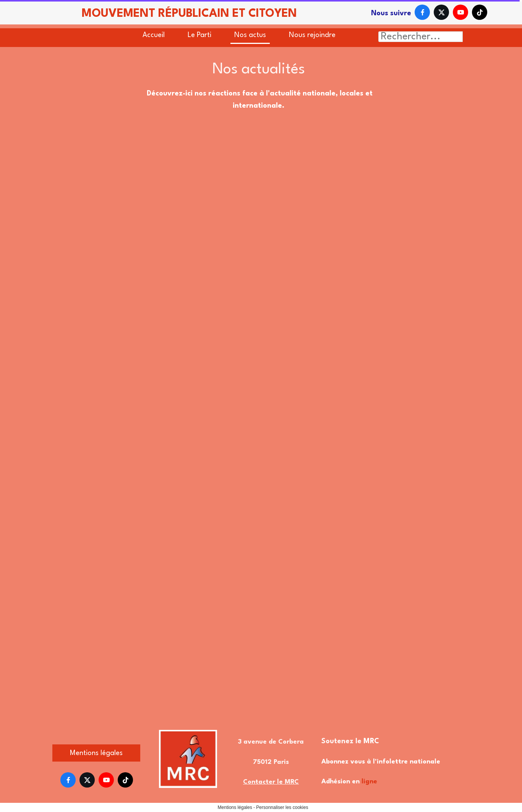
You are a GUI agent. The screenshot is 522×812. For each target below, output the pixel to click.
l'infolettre (390, 762)
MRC (371, 741)
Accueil (154, 35)
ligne (369, 782)
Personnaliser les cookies (282, 807)
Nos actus (250, 35)
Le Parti (199, 35)
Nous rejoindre (312, 35)
